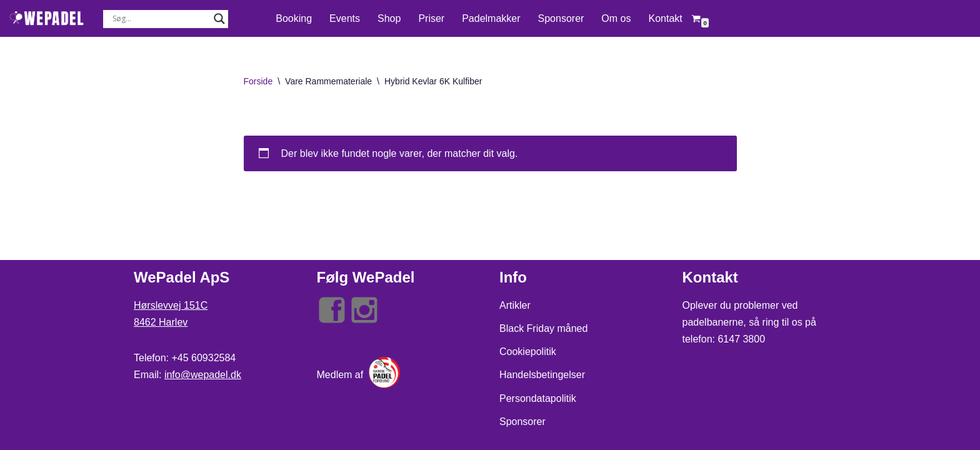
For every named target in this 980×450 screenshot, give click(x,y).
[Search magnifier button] (219, 19)
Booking (294, 18)
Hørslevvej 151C (171, 305)
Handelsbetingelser (542, 375)
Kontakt (665, 18)
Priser (431, 18)
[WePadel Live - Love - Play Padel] (47, 18)
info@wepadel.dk (203, 375)
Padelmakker (491, 18)
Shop (389, 18)
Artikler (515, 305)
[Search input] (160, 19)
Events (345, 18)
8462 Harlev (161, 322)
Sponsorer (561, 18)
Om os (616, 18)
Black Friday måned (543, 328)
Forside (258, 81)
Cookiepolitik (528, 352)
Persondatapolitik (538, 398)
